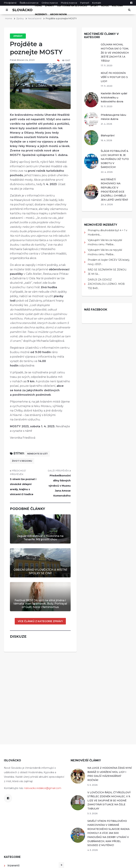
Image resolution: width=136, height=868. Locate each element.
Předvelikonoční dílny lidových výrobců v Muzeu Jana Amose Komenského (60, 486)
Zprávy (50, 6)
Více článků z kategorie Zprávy (40, 621)
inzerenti (41, 14)
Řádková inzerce (29, 3)
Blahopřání (108, 136)
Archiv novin (58, 14)
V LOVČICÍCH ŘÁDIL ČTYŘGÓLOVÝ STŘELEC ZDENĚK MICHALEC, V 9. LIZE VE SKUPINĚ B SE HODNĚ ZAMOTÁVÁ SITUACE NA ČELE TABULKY (109, 801)
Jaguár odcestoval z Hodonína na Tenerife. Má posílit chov (40, 538)
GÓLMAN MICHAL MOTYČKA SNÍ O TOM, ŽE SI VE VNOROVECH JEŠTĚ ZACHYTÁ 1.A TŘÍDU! (115, 53)
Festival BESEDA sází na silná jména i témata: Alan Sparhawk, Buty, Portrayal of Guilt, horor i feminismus (40, 604)
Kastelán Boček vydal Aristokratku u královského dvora (114, 97)
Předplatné (10, 3)
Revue (105, 6)
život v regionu (22, 461)
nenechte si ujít (37, 454)
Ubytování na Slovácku (72, 6)
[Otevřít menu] (7, 10)
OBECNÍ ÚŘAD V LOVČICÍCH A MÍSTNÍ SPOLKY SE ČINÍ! (40, 571)
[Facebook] (131, 3)
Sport (94, 6)
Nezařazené (35, 18)
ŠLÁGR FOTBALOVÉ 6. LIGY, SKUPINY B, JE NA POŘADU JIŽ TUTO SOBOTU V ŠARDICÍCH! (115, 159)
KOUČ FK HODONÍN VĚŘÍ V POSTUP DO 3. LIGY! (114, 77)
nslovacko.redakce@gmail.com (43, 788)
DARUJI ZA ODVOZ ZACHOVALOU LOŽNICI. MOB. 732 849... (106, 284)
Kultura (117, 6)
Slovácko (22, 10)
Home (38, 6)
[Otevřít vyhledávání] (129, 10)
